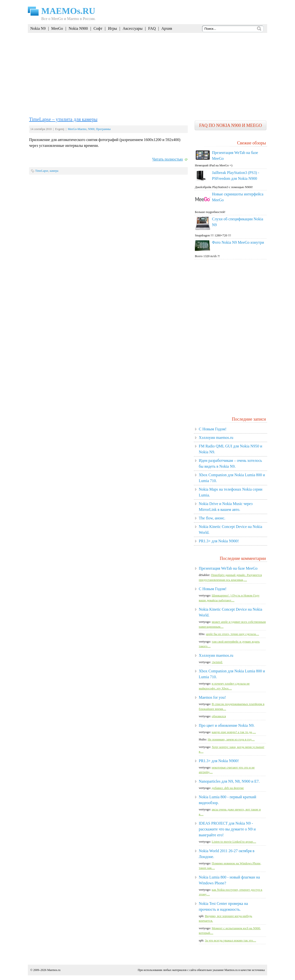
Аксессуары (132, 28)
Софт (98, 28)
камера (54, 171)
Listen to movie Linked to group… (234, 842)
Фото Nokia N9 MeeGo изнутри (238, 242)
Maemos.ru (54, 970)
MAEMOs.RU (68, 11)
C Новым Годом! (213, 429)
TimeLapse (42, 171)
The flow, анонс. (212, 518)
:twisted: (217, 662)
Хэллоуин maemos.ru (216, 438)
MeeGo (57, 28)
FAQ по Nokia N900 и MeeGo (230, 125)
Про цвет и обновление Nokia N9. (227, 725)
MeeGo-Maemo (77, 129)
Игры (112, 28)
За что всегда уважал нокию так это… (231, 940)
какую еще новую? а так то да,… (234, 732)
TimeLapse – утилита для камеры (63, 119)
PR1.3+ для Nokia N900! (219, 541)
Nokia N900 (78, 28)
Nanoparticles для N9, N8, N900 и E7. (229, 781)
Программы (103, 129)
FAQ (152, 28)
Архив (167, 28)
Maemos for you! (212, 697)
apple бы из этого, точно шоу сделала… (232, 634)
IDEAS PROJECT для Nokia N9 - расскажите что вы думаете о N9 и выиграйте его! (227, 829)
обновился (219, 716)
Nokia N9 (38, 28)
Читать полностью (168, 159)
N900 (91, 129)
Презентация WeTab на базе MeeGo (228, 568)
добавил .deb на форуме (228, 788)
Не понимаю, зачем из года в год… (231, 739)
